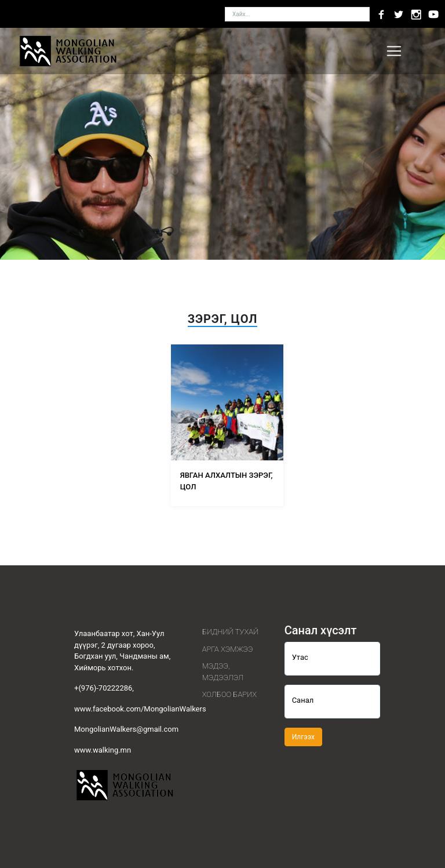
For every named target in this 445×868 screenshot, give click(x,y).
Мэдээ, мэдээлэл (223, 672)
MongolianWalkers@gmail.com (126, 729)
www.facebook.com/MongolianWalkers (140, 709)
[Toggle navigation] (394, 51)
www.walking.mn (103, 750)
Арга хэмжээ (228, 649)
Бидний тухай (231, 632)
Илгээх (303, 737)
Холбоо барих (229, 694)
